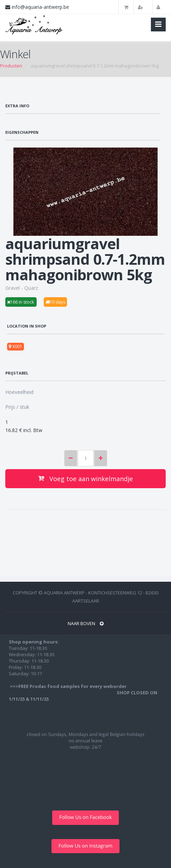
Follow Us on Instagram (85, 846)
